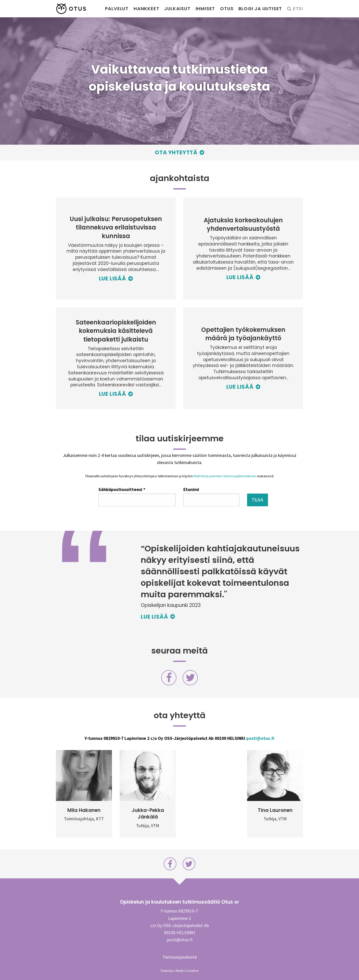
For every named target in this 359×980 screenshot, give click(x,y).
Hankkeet (146, 9)
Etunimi (191, 489)
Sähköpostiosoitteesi (122, 489)
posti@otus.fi (260, 738)
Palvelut (117, 9)
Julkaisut (177, 9)
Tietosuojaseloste (180, 957)
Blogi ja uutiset (260, 9)
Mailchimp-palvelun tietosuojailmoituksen (225, 476)
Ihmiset (205, 9)
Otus (227, 9)
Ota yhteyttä (176, 152)
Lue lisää (154, 617)
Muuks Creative (187, 971)
